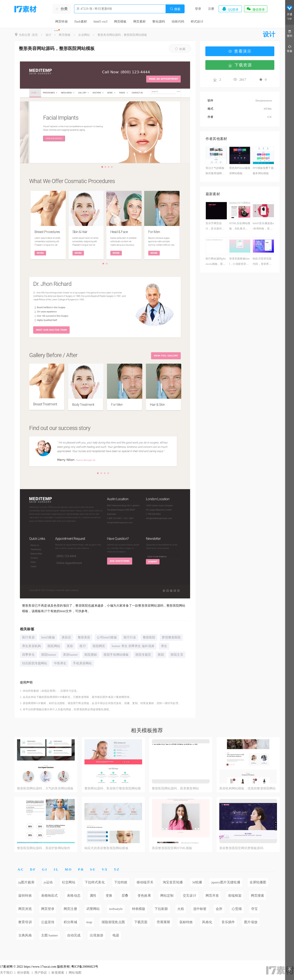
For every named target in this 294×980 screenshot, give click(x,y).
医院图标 (91, 655)
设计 (48, 35)
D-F (33, 870)
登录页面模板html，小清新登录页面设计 (239, 262)
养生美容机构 (31, 646)
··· (56, 31)
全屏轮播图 (258, 882)
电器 (116, 935)
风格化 (207, 922)
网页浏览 (25, 909)
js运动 (48, 882)
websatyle (116, 909)
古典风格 (25, 935)
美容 (70, 646)
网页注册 (70, 909)
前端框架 (235, 896)
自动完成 (74, 935)
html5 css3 (100, 22)
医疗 (83, 646)
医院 (161, 655)
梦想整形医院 (171, 637)
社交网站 (69, 882)
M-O (68, 870)
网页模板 (120, 22)
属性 (93, 896)
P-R (81, 870)
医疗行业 (130, 637)
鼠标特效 (186, 922)
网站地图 (75, 973)
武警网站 (93, 909)
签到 (290, 33)
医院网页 (99, 646)
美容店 (66, 637)
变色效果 (144, 896)
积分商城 (70, 922)
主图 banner (50, 935)
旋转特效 (25, 896)
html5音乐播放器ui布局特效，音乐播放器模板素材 (263, 226)
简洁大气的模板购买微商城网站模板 (215, 171)
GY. (270, 117)
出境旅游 (96, 935)
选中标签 (200, 909)
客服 (290, 49)
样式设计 (197, 22)
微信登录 (256, 9)
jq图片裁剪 (26, 882)
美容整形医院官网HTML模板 (172, 848)
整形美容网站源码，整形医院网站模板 (122, 35)
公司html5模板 (107, 637)
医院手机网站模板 (116, 655)
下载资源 (240, 65)
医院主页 (177, 655)
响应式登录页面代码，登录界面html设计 (263, 262)
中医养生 (60, 663)
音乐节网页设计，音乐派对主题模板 (215, 226)
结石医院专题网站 (35, 663)
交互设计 (190, 896)
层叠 (125, 896)
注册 (211, 9)
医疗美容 (28, 637)
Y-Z (116, 870)
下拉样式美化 (95, 882)
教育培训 (25, 922)
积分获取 (24, 973)
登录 (198, 9)
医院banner (49, 655)
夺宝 (254, 909)
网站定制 (167, 896)
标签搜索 (58, 973)
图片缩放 (251, 922)
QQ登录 (230, 9)
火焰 (181, 909)
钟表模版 (139, 909)
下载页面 (141, 922)
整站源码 (159, 22)
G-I (44, 870)
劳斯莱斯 (163, 922)
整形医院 (149, 637)
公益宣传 (48, 922)
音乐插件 (228, 922)
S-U (93, 870)
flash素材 (81, 22)
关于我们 (6, 973)
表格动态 (74, 896)
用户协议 (41, 973)
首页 (35, 35)
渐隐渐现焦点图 (113, 922)
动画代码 (178, 22)
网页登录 (48, 909)
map (89, 922)
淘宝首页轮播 (173, 882)
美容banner (71, 655)
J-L (56, 870)
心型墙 (237, 909)
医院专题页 (143, 655)
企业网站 (84, 35)
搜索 (175, 9)
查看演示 (240, 51)
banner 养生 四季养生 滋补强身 (133, 646)
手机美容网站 (82, 663)
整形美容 (84, 637)
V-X (105, 870)
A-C (20, 870)
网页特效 (62, 22)
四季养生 (28, 655)
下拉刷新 (161, 909)
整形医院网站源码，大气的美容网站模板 (45, 788)
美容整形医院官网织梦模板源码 (241, 848)
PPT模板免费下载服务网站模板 (263, 171)
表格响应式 (50, 896)
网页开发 (212, 896)
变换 (109, 896)
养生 (164, 646)
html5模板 (48, 637)
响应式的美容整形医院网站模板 (106, 848)
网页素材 (140, 22)
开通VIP (290, 13)
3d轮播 (197, 882)
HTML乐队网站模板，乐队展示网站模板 (240, 226)
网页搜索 (258, 896)
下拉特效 (121, 882)
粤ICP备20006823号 (85, 967)
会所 (219, 909)
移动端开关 (145, 882)
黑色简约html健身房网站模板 (240, 171)
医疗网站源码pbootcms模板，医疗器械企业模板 (216, 262)
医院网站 (54, 646)
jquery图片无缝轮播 (226, 882)
